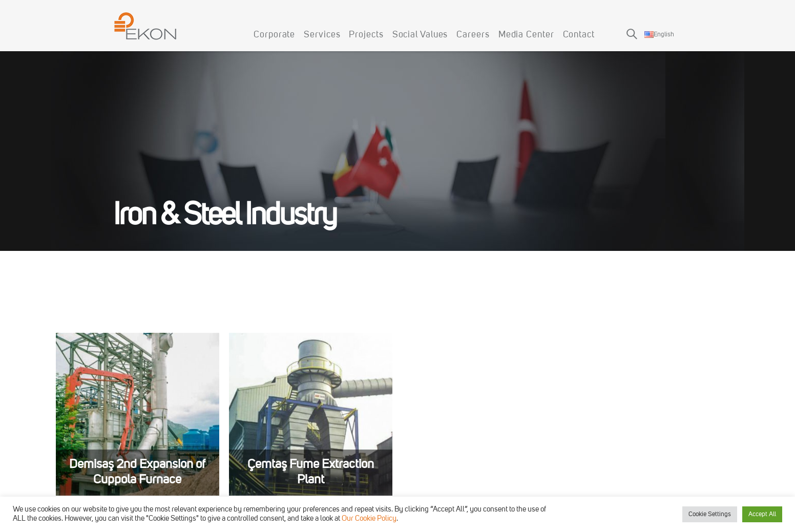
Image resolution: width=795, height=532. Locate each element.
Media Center (526, 35)
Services (322, 35)
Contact (579, 35)
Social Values (420, 35)
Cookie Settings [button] (710, 514)
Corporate (274, 35)
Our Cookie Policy (369, 519)
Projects (366, 35)
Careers (473, 35)
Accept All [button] (762, 514)
